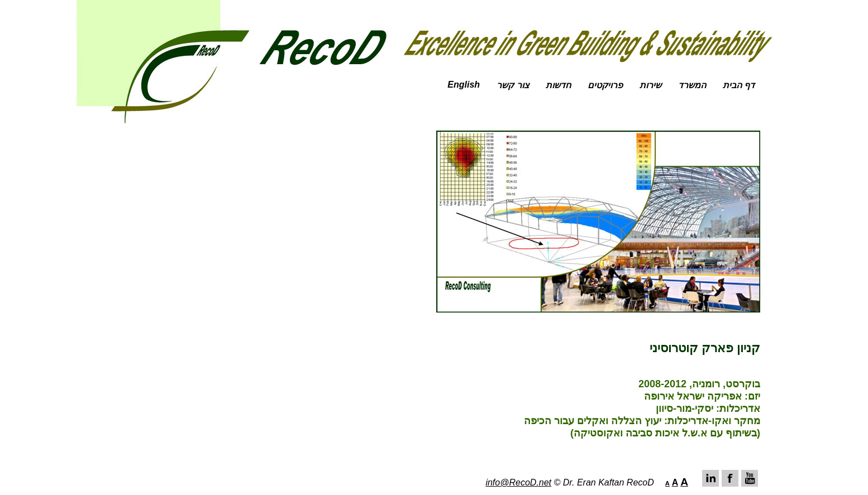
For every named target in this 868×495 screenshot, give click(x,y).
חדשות (558, 85)
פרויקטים (605, 85)
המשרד (692, 85)
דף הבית (739, 85)
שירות (650, 85)
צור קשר (512, 85)
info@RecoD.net (518, 482)
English (464, 85)
